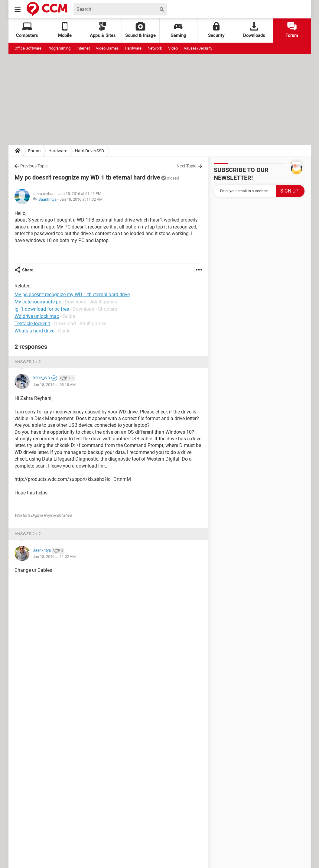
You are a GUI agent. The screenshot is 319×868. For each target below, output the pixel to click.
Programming (59, 48)
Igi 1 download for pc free (42, 309)
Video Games (107, 48)
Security (216, 30)
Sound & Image (140, 30)
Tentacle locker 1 (33, 324)
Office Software (28, 48)
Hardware (133, 48)
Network (155, 48)
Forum (292, 30)
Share (28, 270)
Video (173, 48)
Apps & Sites (103, 30)
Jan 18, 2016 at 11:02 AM (81, 199)
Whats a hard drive (34, 331)
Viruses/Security (198, 48)
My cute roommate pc (38, 302)
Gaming (178, 30)
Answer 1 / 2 (28, 362)
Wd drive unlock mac (37, 316)
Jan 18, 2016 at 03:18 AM (54, 385)
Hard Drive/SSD (90, 151)
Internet (83, 48)
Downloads (254, 30)
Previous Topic (34, 166)
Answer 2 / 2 (28, 534)
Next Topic (186, 166)
